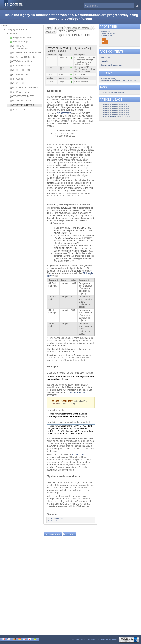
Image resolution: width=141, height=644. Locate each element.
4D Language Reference (15, 29)
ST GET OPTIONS (20, 70)
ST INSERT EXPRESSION (24, 88)
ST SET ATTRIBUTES (22, 96)
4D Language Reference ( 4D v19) (114, 104)
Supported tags (19, 42)
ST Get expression (20, 66)
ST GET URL (18, 83)
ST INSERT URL (19, 92)
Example (52, 366)
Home (4, 25)
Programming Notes (21, 38)
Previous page (52, 534)
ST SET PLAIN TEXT (76, 392)
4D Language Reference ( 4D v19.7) (115, 114)
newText (68, 100)
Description (54, 91)
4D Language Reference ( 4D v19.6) (115, 112)
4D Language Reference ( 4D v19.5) (115, 110)
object (50, 105)
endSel (75, 208)
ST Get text (17, 79)
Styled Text (12, 33)
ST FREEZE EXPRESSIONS (25, 53)
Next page (69, 534)
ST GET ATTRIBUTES (22, 57)
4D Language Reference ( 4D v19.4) (115, 108)
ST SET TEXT (18, 110)
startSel (63, 208)
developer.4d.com (78, 19)
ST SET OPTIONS (20, 101)
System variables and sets (63, 477)
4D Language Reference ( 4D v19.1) (115, 106)
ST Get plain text (19, 75)
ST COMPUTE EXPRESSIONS (19, 47)
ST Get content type (21, 62)
